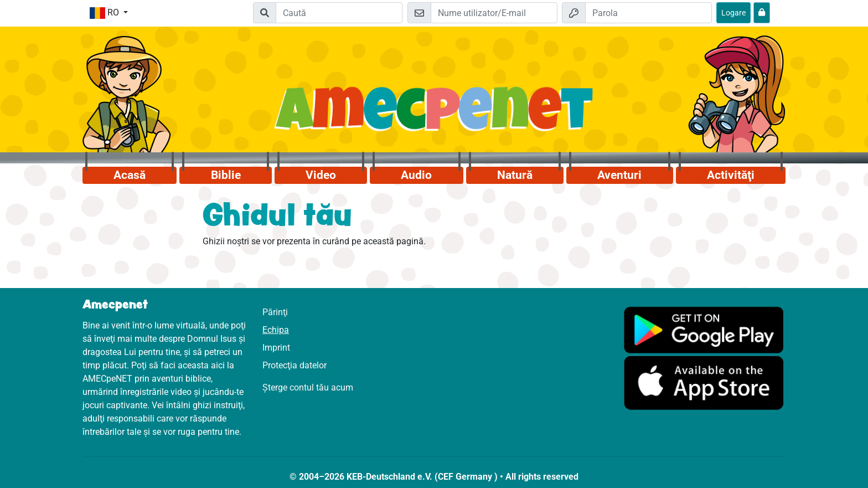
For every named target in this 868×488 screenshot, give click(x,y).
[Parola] (649, 13)
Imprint (276, 348)
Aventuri (619, 175)
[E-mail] (494, 13)
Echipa (276, 330)
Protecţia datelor (294, 365)
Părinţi (275, 312)
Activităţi (731, 175)
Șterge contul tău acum (308, 387)
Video (321, 175)
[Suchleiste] (339, 13)
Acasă (130, 175)
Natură (515, 175)
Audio (416, 175)
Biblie (226, 175)
